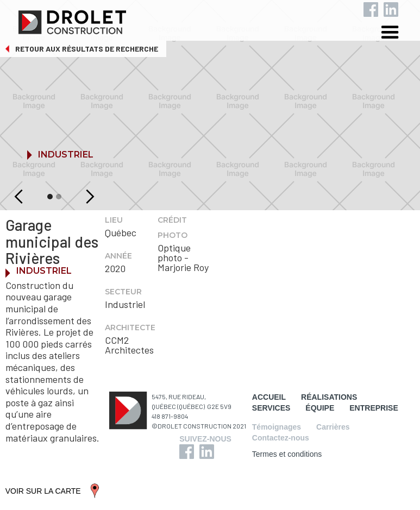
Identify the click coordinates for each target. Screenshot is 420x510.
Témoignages (277, 427)
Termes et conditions (287, 454)
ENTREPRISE (374, 408)
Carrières (333, 427)
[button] (398, 34)
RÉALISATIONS (329, 397)
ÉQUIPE (320, 408)
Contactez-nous (281, 438)
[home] (218, 20)
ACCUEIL (269, 397)
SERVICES (271, 408)
